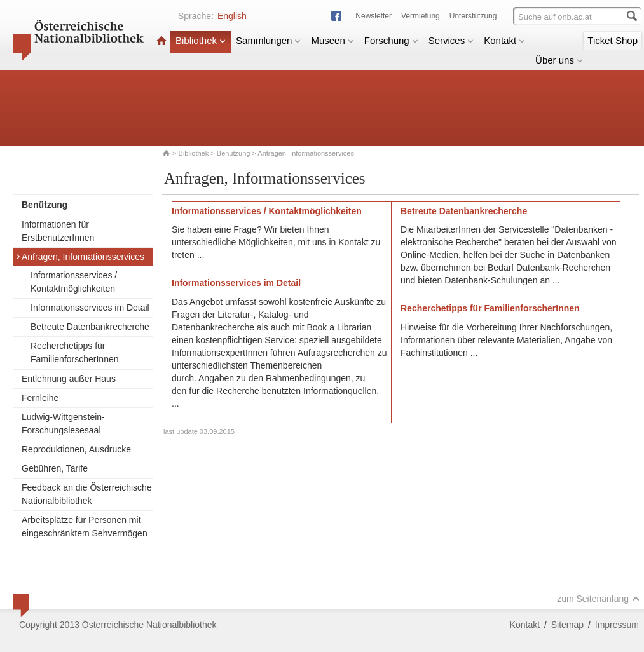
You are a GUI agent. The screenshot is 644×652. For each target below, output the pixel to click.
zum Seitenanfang (598, 599)
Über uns (559, 60)
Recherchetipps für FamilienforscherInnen (75, 352)
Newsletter (373, 16)
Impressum (617, 625)
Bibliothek (201, 40)
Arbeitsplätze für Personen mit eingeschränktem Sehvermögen (85, 526)
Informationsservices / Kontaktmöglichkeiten (74, 282)
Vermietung (421, 16)
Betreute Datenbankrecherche (90, 327)
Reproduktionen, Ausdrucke (76, 449)
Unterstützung (473, 16)
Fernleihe (40, 398)
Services (451, 40)
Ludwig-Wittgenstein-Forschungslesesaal (63, 424)
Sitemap (567, 625)
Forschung (391, 40)
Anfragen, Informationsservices (80, 257)
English (232, 16)
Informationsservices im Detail (90, 308)
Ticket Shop (613, 40)
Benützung (234, 153)
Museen (332, 40)
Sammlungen (268, 40)
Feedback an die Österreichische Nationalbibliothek (87, 494)
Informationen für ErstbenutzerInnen (58, 231)
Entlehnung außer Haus (69, 379)
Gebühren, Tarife (55, 468)
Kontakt (504, 40)
